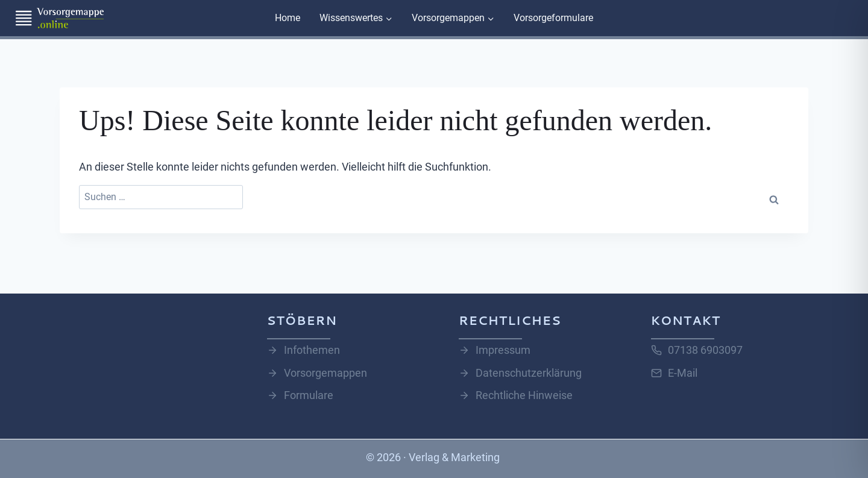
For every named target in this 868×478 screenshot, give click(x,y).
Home (288, 18)
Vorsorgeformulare (553, 18)
